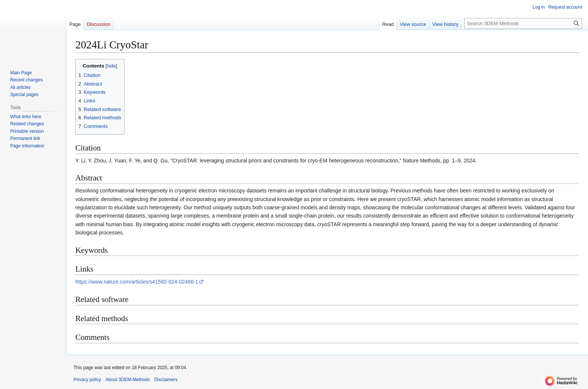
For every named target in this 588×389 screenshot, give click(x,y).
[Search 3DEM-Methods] (523, 23)
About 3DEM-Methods (127, 380)
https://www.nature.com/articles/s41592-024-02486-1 (137, 282)
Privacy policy (87, 380)
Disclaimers (166, 380)
